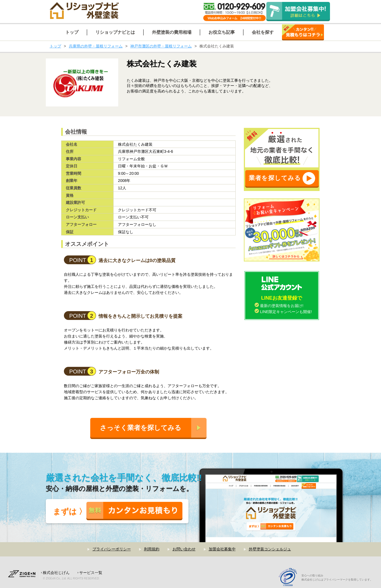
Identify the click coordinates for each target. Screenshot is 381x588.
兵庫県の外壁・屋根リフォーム (96, 46)
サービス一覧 (91, 573)
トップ (55, 46)
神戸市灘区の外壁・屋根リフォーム (161, 46)
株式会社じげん (56, 573)
